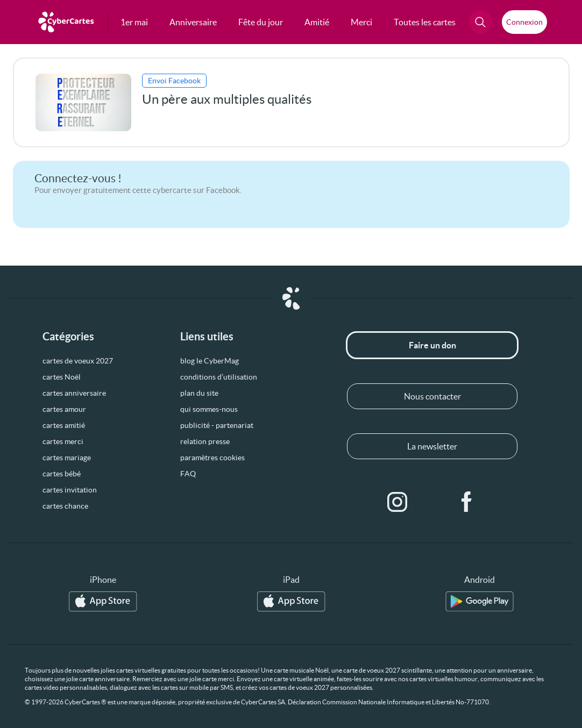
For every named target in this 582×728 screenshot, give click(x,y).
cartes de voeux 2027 (78, 361)
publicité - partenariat (217, 425)
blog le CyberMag (210, 361)
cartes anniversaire (74, 393)
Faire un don (432, 345)
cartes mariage (67, 458)
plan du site (199, 393)
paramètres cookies (212, 458)
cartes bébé (62, 474)
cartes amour (64, 409)
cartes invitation (70, 490)
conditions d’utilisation (219, 377)
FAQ (188, 474)
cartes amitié (64, 425)
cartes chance (65, 506)
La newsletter (432, 446)
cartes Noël (62, 377)
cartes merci (63, 441)
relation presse (205, 441)
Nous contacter (432, 396)
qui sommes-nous (209, 409)
